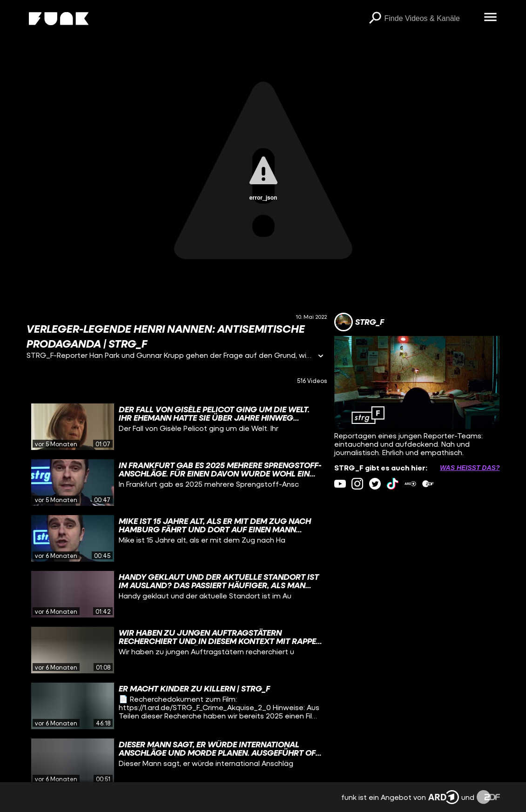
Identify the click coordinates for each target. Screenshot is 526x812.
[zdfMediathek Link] (428, 484)
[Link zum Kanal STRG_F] (359, 322)
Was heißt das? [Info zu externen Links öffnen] (470, 468)
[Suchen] (375, 19)
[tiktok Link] (393, 484)
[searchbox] (431, 19)
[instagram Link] (357, 484)
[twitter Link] (375, 484)
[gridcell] (177, 427)
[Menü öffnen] (491, 18)
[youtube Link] (340, 484)
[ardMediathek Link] (410, 484)
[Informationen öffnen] (321, 357)
